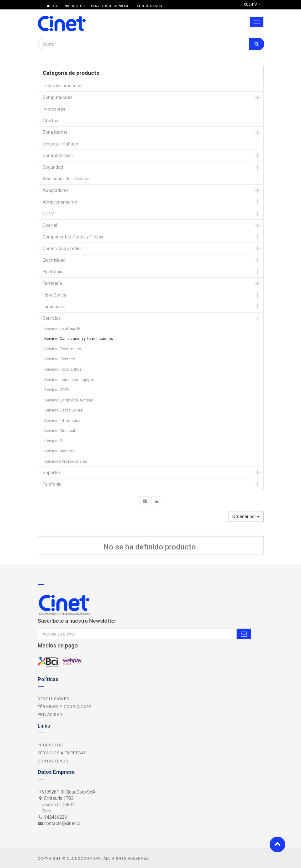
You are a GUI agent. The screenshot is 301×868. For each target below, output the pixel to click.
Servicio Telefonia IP (62, 328)
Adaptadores (56, 190)
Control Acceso (58, 156)
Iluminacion (54, 307)
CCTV (48, 214)
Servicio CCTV (57, 390)
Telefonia (52, 484)
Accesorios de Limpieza (66, 179)
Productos (50, 745)
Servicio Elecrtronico (63, 349)
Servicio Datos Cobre (63, 410)
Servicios (52, 318)
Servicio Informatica (62, 420)
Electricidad (54, 260)
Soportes (52, 472)
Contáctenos (53, 761)
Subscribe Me (244, 634)
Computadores (58, 97)
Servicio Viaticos (59, 451)
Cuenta (252, 5)
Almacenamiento (60, 202)
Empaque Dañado (60, 144)
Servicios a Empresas (62, 753)
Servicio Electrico (60, 359)
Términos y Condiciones (65, 707)
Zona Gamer (55, 132)
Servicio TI (54, 441)
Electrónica (54, 272)
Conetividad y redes (62, 248)
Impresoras (54, 109)
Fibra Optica (54, 295)
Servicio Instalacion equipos (70, 380)
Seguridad (53, 167)
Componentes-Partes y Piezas (73, 237)
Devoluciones (53, 699)
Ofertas (50, 121)
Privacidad (50, 715)
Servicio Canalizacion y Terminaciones (79, 338)
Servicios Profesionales (66, 461)
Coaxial (50, 225)
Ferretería (52, 283)
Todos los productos (63, 86)
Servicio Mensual (60, 431)
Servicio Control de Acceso (69, 400)
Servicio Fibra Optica (63, 369)
